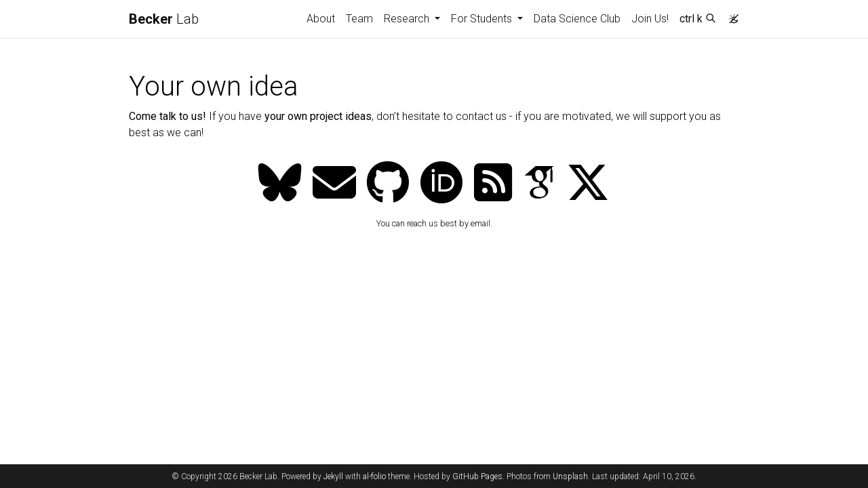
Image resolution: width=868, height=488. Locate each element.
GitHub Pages (477, 476)
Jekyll (333, 476)
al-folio (374, 476)
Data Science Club (577, 19)
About (321, 19)
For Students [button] (483, 19)
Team (359, 19)
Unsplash (570, 476)
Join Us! (650, 19)
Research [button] (408, 19)
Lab (164, 19)
